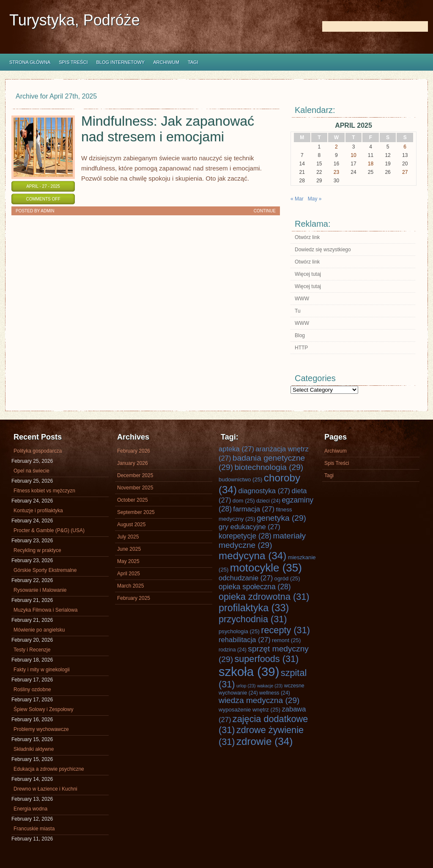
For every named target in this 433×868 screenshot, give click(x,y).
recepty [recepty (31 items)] (285, 630)
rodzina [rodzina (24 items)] (233, 650)
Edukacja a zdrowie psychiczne (49, 769)
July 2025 (128, 537)
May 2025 (128, 561)
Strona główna (30, 62)
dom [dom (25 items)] (244, 501)
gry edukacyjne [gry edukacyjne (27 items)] (249, 527)
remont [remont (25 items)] (286, 640)
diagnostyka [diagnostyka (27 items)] (264, 491)
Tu (298, 311)
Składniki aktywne (34, 749)
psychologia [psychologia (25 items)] (239, 631)
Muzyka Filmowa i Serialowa (45, 610)
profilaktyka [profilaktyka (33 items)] (254, 608)
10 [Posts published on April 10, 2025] (353, 155)
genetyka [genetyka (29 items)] (281, 518)
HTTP (301, 348)
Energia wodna (30, 809)
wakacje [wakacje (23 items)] (270, 686)
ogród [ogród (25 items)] (287, 578)
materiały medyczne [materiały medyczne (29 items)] (262, 540)
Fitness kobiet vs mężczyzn (44, 491)
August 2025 (131, 525)
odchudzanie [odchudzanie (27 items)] (246, 578)
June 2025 (129, 549)
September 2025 (136, 512)
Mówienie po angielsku (39, 630)
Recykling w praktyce (37, 550)
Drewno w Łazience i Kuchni (45, 789)
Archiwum (166, 62)
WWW (302, 299)
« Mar (297, 199)
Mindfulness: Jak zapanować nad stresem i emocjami (168, 129)
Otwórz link (307, 237)
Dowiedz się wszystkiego (323, 250)
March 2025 (130, 586)
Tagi (193, 62)
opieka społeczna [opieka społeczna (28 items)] (255, 587)
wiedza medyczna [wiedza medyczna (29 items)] (259, 700)
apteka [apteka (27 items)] (236, 449)
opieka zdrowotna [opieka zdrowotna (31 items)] (264, 597)
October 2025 (133, 500)
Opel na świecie (32, 471)
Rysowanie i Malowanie (40, 590)
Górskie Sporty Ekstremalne (45, 570)
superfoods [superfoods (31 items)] (266, 659)
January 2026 (133, 463)
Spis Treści (73, 62)
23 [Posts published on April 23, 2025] (336, 172)
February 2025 (134, 598)
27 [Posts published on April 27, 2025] (405, 172)
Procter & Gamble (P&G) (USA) (49, 530)
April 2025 (129, 574)
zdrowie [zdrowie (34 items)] (264, 741)
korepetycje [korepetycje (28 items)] (245, 536)
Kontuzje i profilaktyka (38, 511)
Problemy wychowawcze (41, 729)
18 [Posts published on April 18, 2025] (371, 164)
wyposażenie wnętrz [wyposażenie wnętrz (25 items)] (249, 710)
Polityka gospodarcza (38, 451)
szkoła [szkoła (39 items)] (249, 672)
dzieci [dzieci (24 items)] (268, 501)
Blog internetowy (120, 62)
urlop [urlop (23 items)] (246, 686)
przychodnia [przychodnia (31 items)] (253, 619)
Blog (300, 335)
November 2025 (135, 488)
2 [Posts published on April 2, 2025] (336, 147)
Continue (265, 211)
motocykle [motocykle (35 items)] (266, 568)
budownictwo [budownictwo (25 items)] (241, 479)
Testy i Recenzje (32, 650)
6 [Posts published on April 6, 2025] (405, 147)
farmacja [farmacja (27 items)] (254, 509)
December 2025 (135, 475)
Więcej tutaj (308, 274)
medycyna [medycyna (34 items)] (252, 556)
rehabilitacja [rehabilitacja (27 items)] (245, 640)
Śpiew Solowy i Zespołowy (43, 709)
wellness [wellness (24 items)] (275, 693)
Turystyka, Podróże (75, 20)
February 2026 (134, 451)
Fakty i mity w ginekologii (42, 670)
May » (315, 199)
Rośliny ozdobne (32, 689)
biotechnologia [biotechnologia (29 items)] (269, 467)
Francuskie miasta (34, 829)
